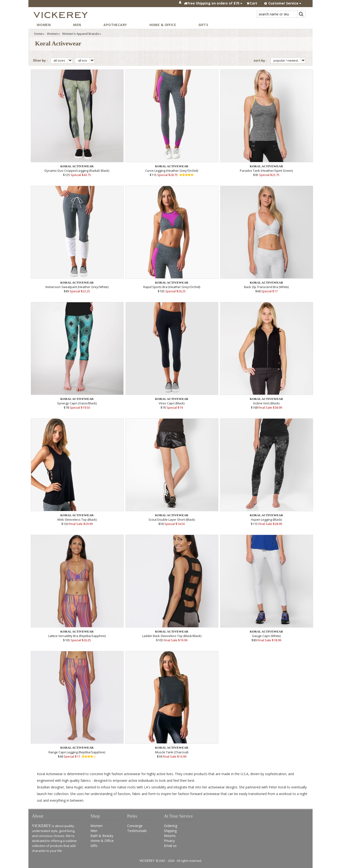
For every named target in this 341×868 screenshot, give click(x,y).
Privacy (169, 841)
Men (77, 25)
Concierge (135, 826)
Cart (254, 3)
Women (44, 25)
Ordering (170, 826)
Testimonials (137, 831)
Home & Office (163, 25)
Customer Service (283, 3)
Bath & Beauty (102, 836)
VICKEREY (147, 861)
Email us (170, 846)
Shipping (170, 831)
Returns (170, 836)
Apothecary (115, 25)
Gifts (203, 25)
